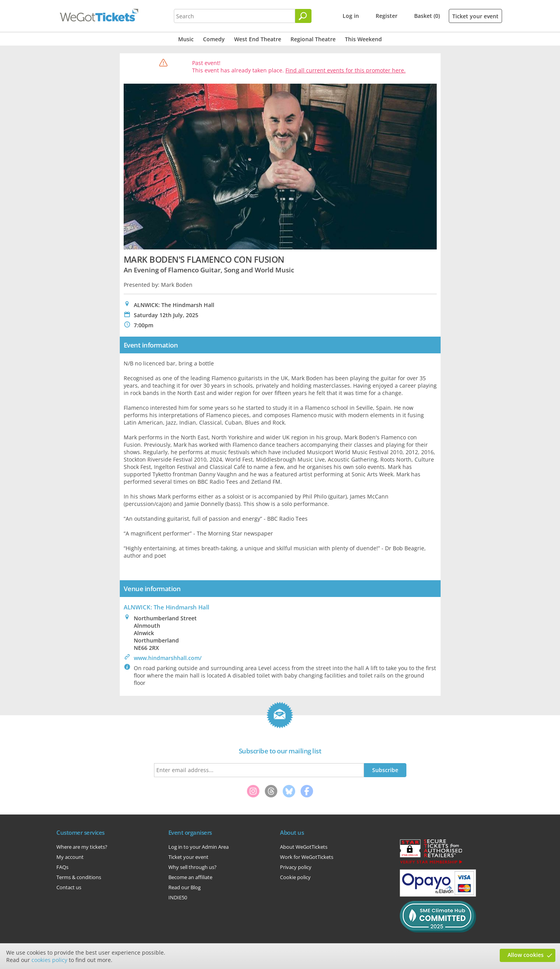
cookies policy (49, 960)
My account (70, 857)
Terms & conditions (79, 877)
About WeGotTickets (304, 847)
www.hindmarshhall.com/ (168, 658)
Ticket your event (475, 16)
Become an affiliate (190, 877)
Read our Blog (185, 887)
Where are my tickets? (82, 847)
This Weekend (363, 39)
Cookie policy (295, 877)
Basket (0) (427, 16)
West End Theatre (258, 39)
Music (186, 39)
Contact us (69, 887)
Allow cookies (526, 955)
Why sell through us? (192, 867)
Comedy (214, 39)
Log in (351, 16)
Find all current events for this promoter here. (346, 70)
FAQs (62, 867)
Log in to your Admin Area (199, 847)
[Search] (303, 16)
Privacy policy (296, 867)
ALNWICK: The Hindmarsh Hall (166, 607)
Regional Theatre (313, 39)
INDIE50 (178, 897)
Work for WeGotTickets (307, 857)
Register (387, 16)
